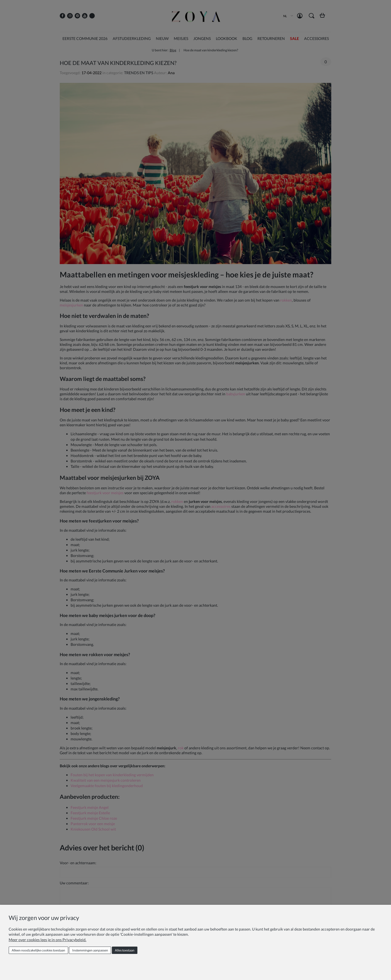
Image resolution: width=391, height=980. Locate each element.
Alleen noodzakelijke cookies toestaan (38, 950)
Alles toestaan (125, 950)
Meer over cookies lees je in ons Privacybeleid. (48, 940)
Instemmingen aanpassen (90, 950)
